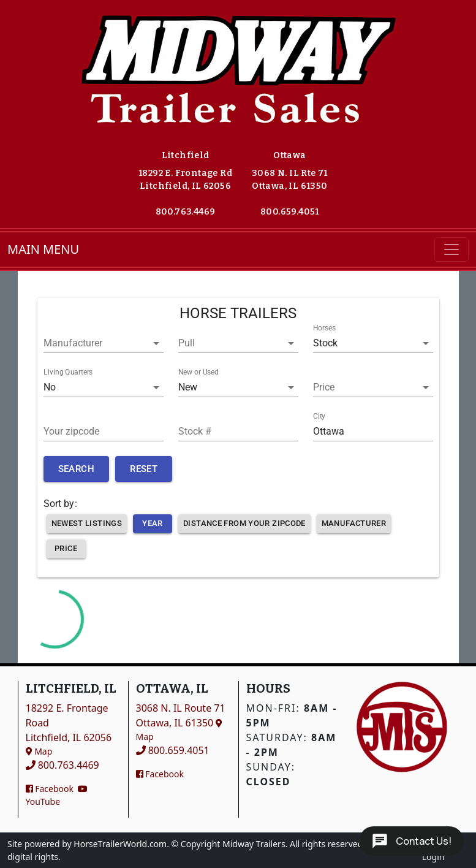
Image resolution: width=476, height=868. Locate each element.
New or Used (198, 372)
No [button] (50, 387)
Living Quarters (68, 372)
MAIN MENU (43, 249)
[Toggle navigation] (451, 249)
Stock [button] (325, 343)
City (319, 416)
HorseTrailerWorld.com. (121, 844)
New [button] (188, 387)
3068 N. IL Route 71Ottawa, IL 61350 (181, 722)
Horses (324, 328)
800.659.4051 (290, 212)
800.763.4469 (186, 212)
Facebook (50, 789)
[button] (104, 343)
